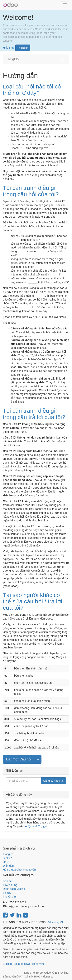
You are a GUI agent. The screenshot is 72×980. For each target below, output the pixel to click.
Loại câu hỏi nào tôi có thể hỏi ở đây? (32, 90)
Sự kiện (7, 858)
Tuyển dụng (10, 885)
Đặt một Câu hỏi (19, 759)
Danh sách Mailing (14, 889)
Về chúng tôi (55, 922)
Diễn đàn (8, 866)
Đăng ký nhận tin (53, 781)
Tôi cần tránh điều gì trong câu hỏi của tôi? (31, 191)
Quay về (38, 826)
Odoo (47, 973)
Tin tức (7, 893)
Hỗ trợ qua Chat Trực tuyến (19, 870)
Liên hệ (7, 881)
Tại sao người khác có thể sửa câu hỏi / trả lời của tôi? (32, 601)
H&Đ (6, 862)
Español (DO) (22, 964)
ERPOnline (62, 973)
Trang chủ (9, 854)
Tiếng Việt (38, 964)
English (7, 964)
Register (23, 48)
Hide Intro (9, 47)
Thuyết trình (10, 897)
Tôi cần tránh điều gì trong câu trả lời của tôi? (34, 414)
